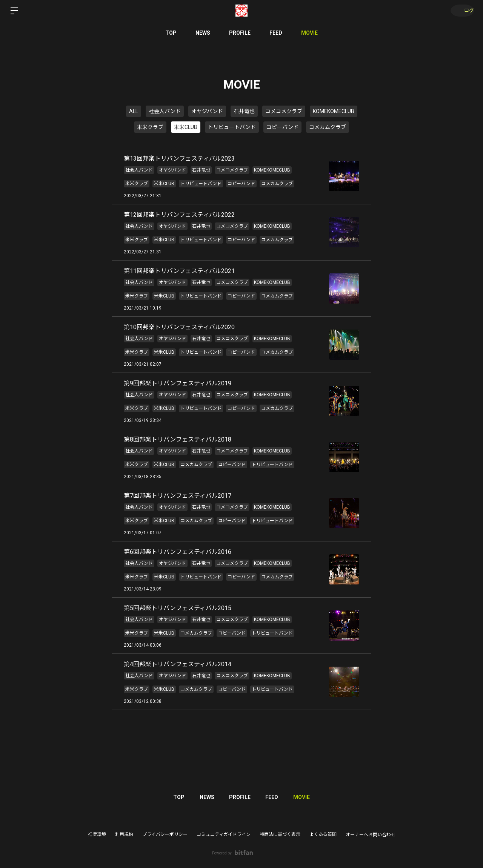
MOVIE (309, 33)
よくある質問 (323, 834)
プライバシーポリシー (165, 834)
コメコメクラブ (284, 111)
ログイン (460, 11)
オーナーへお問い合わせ (371, 835)
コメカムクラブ (328, 127)
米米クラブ (150, 127)
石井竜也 (244, 111)
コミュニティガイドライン (224, 834)
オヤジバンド (207, 111)
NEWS (203, 33)
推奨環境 (97, 834)
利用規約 (124, 834)
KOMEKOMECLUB (334, 111)
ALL (134, 111)
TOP (171, 33)
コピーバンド (282, 127)
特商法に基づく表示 (280, 834)
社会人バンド (165, 111)
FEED (276, 33)
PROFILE (240, 33)
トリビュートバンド (232, 127)
